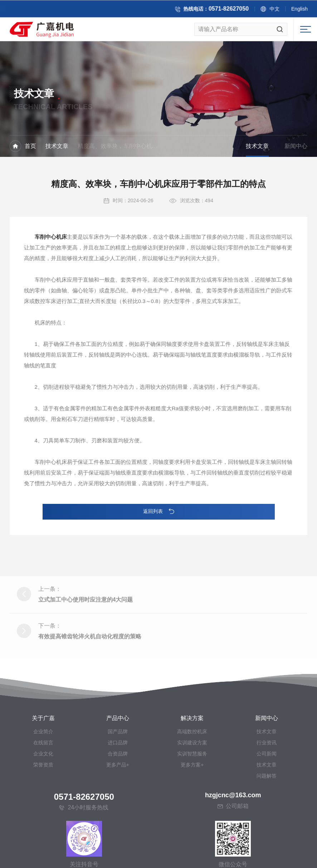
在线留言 (43, 810)
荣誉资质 (43, 832)
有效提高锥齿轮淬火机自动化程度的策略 (90, 669)
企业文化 (43, 821)
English (305, 10)
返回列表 (158, 511)
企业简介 (43, 799)
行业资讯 (267, 810)
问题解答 (267, 843)
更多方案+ (192, 832)
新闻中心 (296, 147)
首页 (30, 147)
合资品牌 (118, 821)
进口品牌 (118, 810)
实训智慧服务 (192, 821)
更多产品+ (118, 832)
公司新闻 (267, 821)
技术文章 (57, 147)
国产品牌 (118, 799)
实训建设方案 (192, 810)
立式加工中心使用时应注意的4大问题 (86, 632)
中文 (280, 10)
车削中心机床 (51, 248)
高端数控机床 (192, 799)
